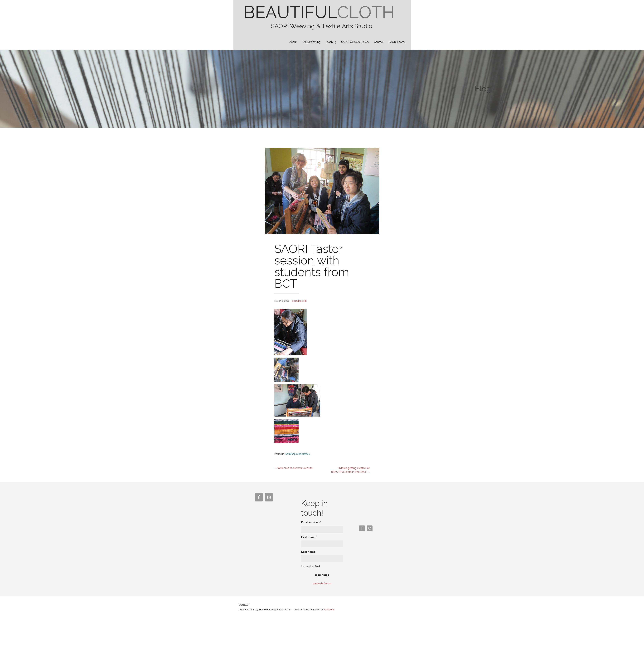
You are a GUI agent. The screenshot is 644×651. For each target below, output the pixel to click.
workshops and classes (297, 454)
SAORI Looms (397, 42)
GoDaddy (329, 610)
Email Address (311, 522)
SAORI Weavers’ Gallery (355, 42)
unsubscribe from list (322, 583)
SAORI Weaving (311, 42)
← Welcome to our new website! (294, 468)
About (293, 42)
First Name (309, 537)
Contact (379, 42)
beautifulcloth (299, 301)
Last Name (308, 552)
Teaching (331, 42)
